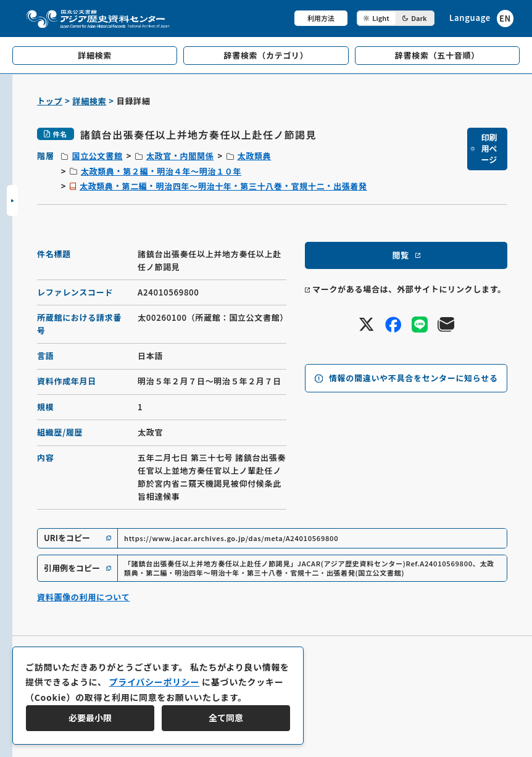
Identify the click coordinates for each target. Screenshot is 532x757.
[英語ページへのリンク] (481, 18)
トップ (50, 101)
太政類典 (255, 156)
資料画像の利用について (83, 597)
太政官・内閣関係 (180, 156)
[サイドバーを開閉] (12, 201)
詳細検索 (90, 101)
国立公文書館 (97, 156)
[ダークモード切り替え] (396, 18)
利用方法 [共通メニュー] (321, 18)
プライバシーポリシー (154, 682)
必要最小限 (90, 718)
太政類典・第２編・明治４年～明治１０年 (161, 171)
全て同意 (226, 718)
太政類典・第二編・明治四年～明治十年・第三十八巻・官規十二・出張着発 (223, 186)
